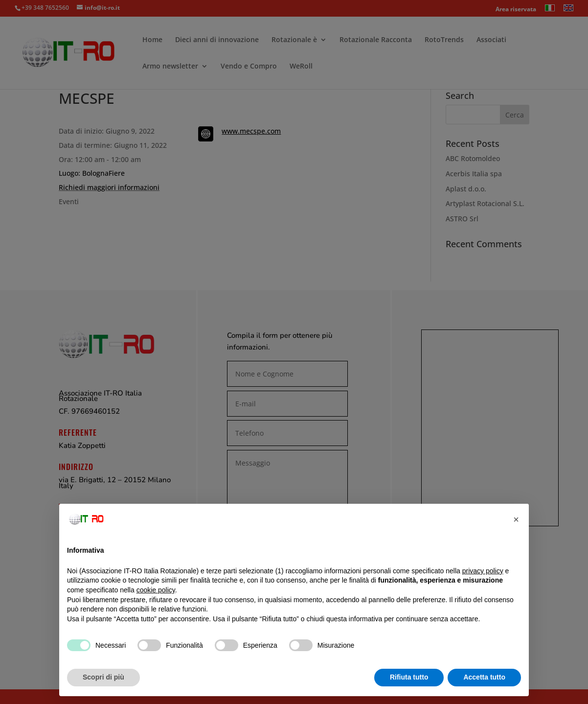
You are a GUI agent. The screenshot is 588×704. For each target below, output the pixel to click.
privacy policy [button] (483, 571)
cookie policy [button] (156, 590)
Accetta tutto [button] (484, 677)
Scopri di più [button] (103, 677)
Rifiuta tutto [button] (409, 677)
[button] (516, 519)
